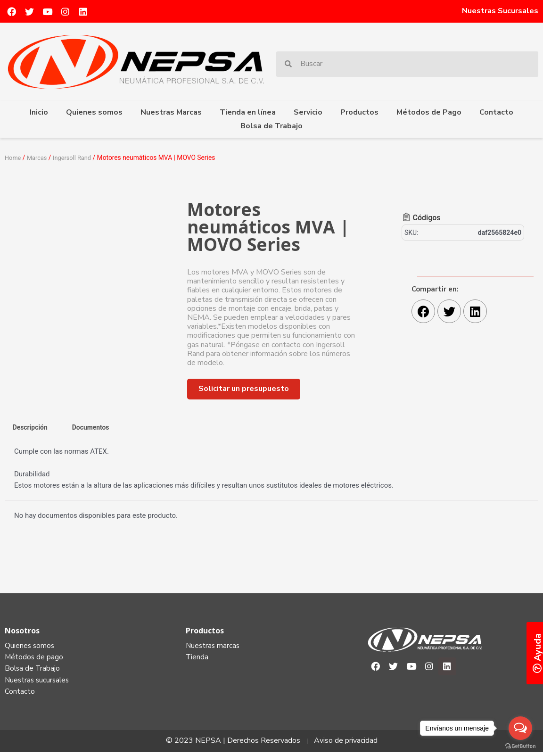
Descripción (32, 428)
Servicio (308, 112)
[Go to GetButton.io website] (520, 746)
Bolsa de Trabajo (271, 126)
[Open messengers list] (520, 728)
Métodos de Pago (429, 112)
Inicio (39, 112)
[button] (244, 389)
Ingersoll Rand (76, 158)
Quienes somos (94, 112)
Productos (359, 112)
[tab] (32, 428)
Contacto (496, 112)
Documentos (97, 428)
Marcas (39, 158)
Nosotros (22, 631)
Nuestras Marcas (171, 112)
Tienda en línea (248, 112)
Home (13, 158)
